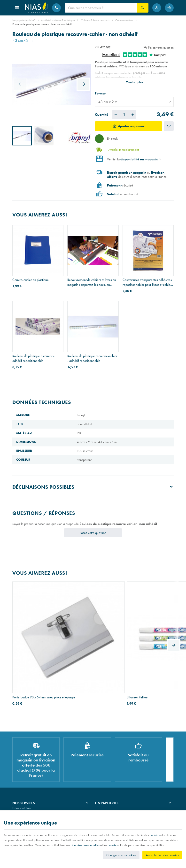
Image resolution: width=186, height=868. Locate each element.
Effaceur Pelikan (78, 636)
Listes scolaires (22, 754)
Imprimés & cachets (24, 772)
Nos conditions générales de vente (34, 809)
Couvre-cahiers (124, 20)
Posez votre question (161, 47)
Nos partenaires (105, 766)
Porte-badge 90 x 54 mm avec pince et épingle (37, 638)
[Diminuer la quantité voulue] (116, 115)
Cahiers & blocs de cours (95, 20)
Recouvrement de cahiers (28, 760)
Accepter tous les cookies (162, 855)
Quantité (102, 115)
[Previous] (20, 84)
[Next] (83, 84)
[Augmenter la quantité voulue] (133, 115)
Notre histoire (103, 754)
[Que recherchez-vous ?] (101, 8)
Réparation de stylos (25, 766)
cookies (155, 835)
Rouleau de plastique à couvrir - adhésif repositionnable (33, 358)
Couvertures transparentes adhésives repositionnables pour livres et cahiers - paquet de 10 (148, 282)
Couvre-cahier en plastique (31, 280)
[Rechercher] (143, 8)
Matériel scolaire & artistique (58, 20)
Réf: (97, 47)
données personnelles (85, 845)
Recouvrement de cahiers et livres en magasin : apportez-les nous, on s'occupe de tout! (92, 282)
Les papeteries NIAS (24, 20)
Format (101, 93)
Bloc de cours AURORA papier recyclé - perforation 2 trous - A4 (148, 638)
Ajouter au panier (131, 126)
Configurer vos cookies (121, 855)
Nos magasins (104, 760)
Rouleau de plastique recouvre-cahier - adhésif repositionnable (92, 358)
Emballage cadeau (24, 778)
